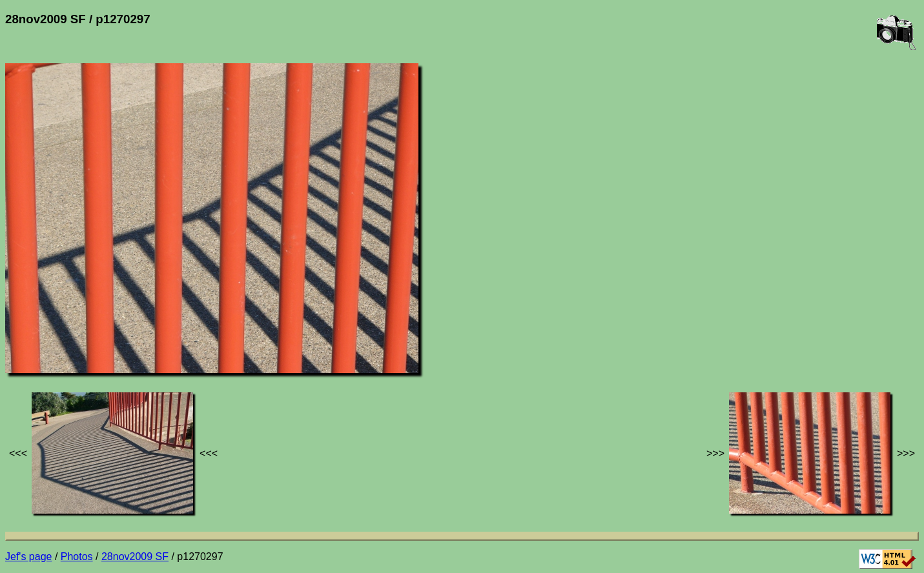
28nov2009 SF (135, 557)
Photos (77, 557)
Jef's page (28, 557)
